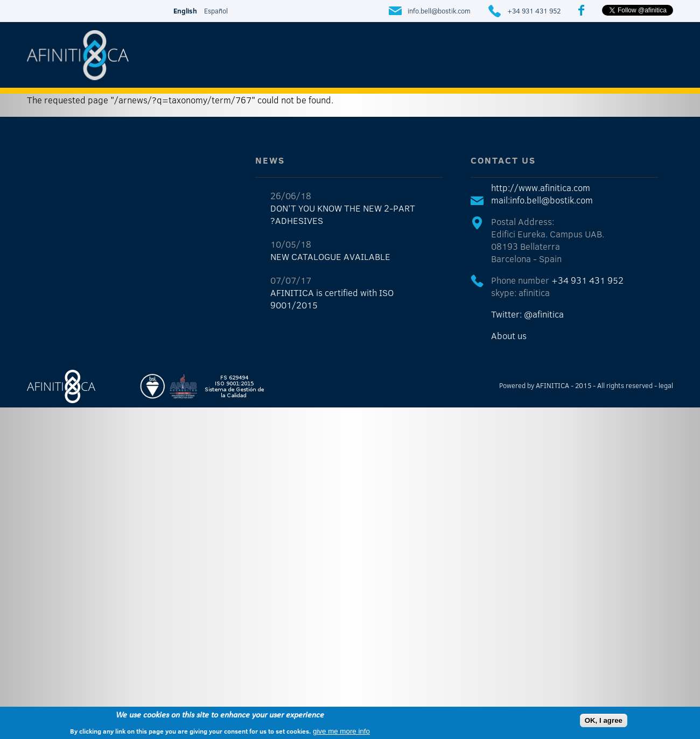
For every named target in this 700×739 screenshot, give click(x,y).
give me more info (341, 731)
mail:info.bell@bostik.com (542, 200)
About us (509, 336)
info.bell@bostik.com (439, 11)
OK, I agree (604, 720)
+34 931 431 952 (534, 11)
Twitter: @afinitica (527, 314)
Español (216, 11)
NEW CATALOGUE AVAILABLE (330, 256)
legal (666, 385)
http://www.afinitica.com (541, 188)
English (185, 11)
